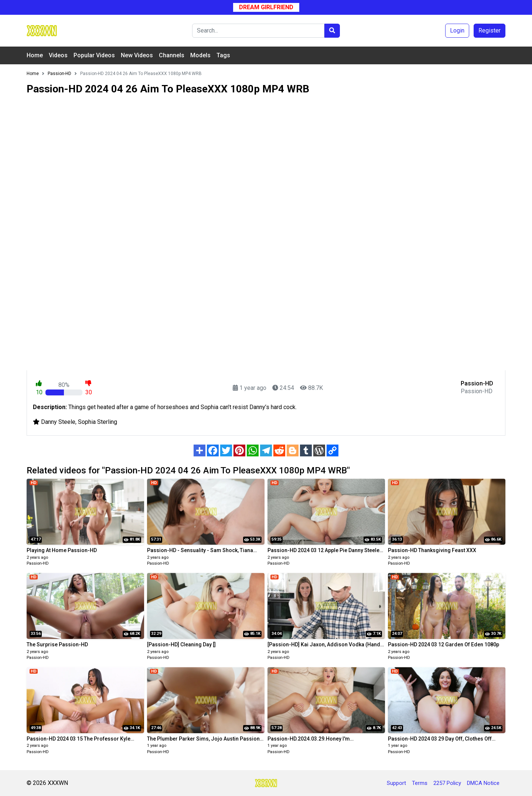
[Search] (258, 31)
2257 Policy (447, 783)
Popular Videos (94, 55)
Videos (58, 55)
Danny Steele (58, 422)
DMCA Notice (483, 783)
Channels (172, 55)
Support (396, 783)
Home (35, 55)
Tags (223, 55)
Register (490, 30)
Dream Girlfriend (266, 7)
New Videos (137, 55)
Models (200, 55)
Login (457, 30)
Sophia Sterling (98, 422)
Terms (420, 783)
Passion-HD (38, 563)
